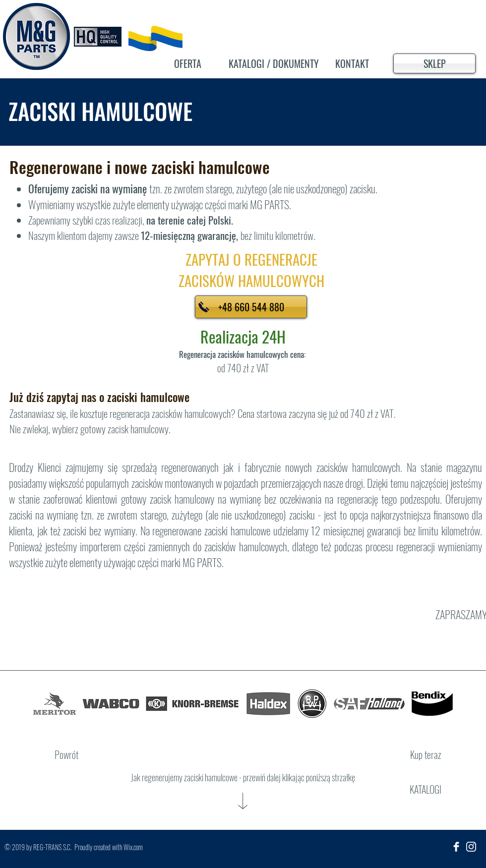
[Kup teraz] (425, 754)
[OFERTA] (187, 63)
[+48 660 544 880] (251, 307)
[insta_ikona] (471, 847)
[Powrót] (66, 754)
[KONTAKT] (352, 63)
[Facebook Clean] (456, 847)
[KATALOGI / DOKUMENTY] (274, 63)
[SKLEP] (434, 63)
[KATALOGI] (425, 789)
